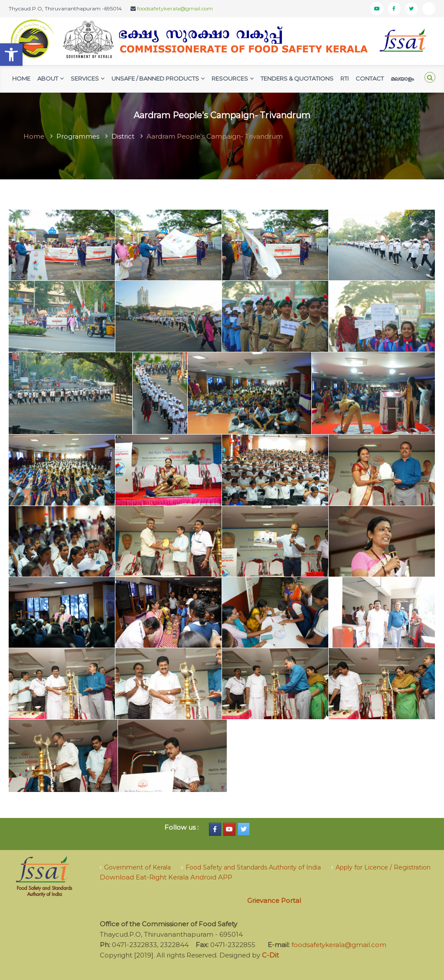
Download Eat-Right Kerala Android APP (166, 877)
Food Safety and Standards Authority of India (253, 867)
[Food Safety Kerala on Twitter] (244, 829)
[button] (11, 55)
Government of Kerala (137, 867)
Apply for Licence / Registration (383, 867)
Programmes (78, 136)
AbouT (48, 78)
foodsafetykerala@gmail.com (175, 8)
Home (21, 78)
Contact (370, 78)
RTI (344, 78)
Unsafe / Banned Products (155, 78)
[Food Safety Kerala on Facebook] (215, 829)
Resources (230, 78)
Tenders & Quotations (297, 78)
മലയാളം (402, 78)
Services (85, 78)
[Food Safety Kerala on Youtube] (229, 829)
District (123, 136)
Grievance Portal (274, 900)
